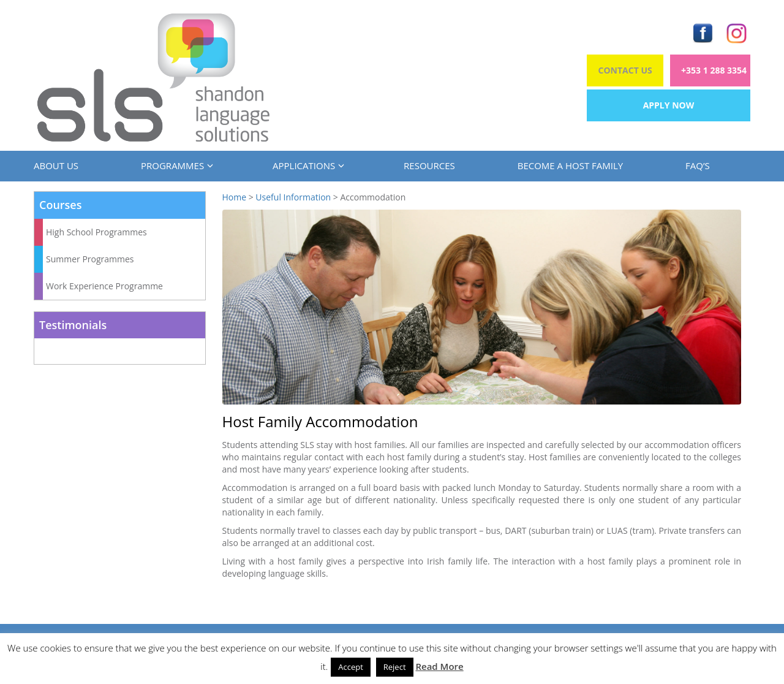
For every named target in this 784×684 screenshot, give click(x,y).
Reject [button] (395, 667)
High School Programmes (96, 232)
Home (235, 197)
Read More (439, 666)
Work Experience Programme (104, 286)
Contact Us (625, 70)
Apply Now (669, 105)
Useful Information (293, 197)
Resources (429, 165)
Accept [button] (351, 667)
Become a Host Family (570, 165)
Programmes (175, 165)
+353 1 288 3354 (714, 70)
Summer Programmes (90, 259)
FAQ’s (698, 165)
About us (56, 165)
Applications (307, 165)
